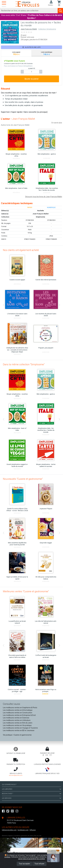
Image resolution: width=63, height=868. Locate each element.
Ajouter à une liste (31, 47)
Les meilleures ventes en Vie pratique (17, 725)
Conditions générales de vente (23, 836)
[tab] (16, 53)
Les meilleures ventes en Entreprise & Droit (19, 715)
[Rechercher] (29, 11)
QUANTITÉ (32, 68)
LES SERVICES (31, 798)
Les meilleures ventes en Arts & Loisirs (18, 723)
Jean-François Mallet (29, 29)
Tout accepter (24, 864)
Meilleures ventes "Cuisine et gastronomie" (26, 591)
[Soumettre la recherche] (60, 11)
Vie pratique (8, 735)
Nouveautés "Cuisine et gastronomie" (23, 479)
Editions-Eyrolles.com (9, 830)
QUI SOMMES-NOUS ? (9, 785)
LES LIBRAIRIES (31, 789)
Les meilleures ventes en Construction (18, 713)
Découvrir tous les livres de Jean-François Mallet (44, 197)
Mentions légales (7, 836)
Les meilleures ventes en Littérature (17, 720)
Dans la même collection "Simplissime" (24, 364)
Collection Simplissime (47, 29)
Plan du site (38, 836)
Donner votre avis (27, 37)
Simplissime (40, 217)
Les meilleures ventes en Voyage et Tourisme (20, 728)
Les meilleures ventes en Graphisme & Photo (20, 708)
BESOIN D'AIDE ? (31, 794)
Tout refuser (39, 864)
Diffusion (33, 830)
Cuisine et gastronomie (23, 735)
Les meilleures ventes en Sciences (16, 718)
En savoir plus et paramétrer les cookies (38, 858)
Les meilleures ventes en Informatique (18, 710)
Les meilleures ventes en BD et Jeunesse (19, 730)
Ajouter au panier (32, 79)
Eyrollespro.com (23, 830)
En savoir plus (57, 123)
